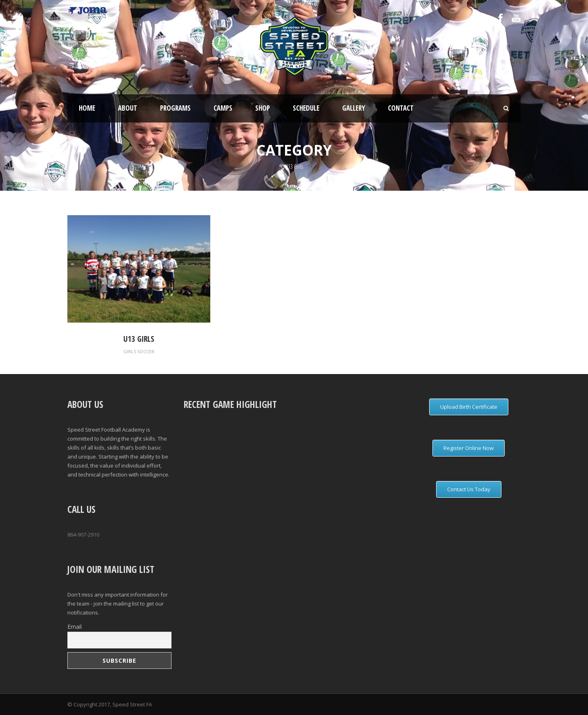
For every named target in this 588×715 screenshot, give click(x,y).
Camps (223, 108)
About (128, 108)
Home (87, 108)
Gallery (354, 108)
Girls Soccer (139, 351)
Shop (263, 108)
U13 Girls (139, 339)
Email (75, 627)
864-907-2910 (83, 535)
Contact (401, 108)
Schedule (306, 108)
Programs (175, 108)
